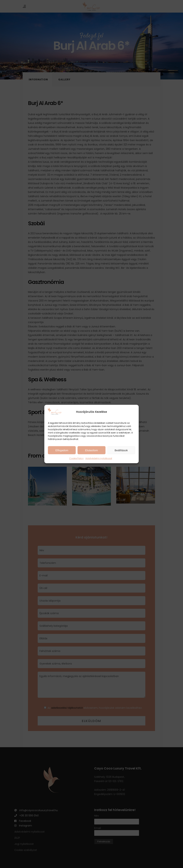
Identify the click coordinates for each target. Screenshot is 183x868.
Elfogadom (62, 450)
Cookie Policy (76, 458)
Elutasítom (92, 450)
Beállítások (121, 450)
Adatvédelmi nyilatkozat (99, 458)
